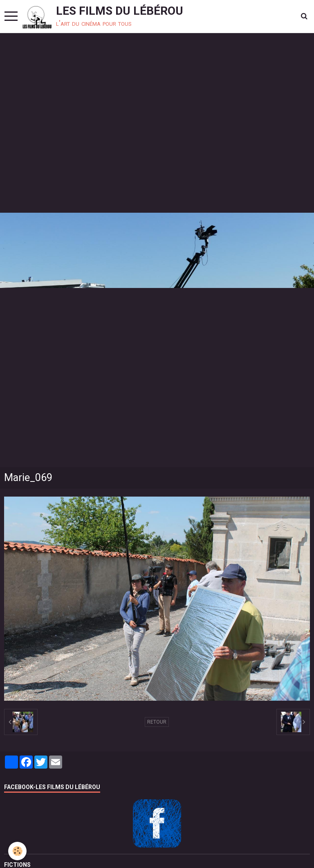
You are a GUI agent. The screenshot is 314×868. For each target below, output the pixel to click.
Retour (157, 722)
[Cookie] (17, 851)
